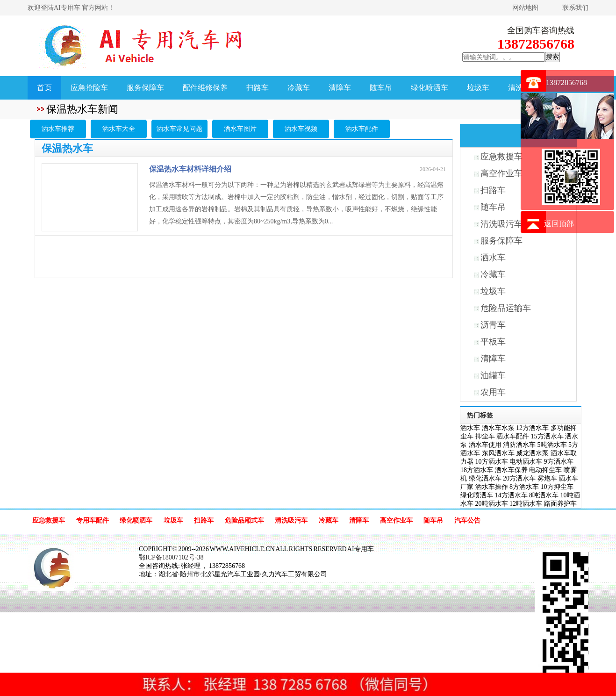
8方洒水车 (524, 487)
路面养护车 (560, 504)
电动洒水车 (526, 462)
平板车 (493, 342)
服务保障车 (145, 88)
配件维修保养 (205, 88)
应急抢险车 (89, 88)
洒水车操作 (492, 487)
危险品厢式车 (244, 520)
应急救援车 (49, 520)
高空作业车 (396, 520)
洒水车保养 (511, 470)
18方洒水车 (477, 470)
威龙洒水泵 (532, 453)
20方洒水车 (519, 478)
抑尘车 (485, 436)
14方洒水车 (511, 495)
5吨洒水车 (552, 445)
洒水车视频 (301, 129)
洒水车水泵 (498, 428)
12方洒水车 (532, 428)
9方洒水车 (559, 462)
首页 (44, 88)
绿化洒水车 (485, 478)
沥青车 (493, 325)
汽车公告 (467, 520)
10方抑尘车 (557, 487)
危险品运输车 (506, 308)
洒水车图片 (240, 129)
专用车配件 (93, 520)
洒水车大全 (119, 129)
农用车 (493, 392)
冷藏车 (299, 88)
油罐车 (493, 375)
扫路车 (258, 88)
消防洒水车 (519, 445)
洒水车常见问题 (179, 129)
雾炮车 (547, 478)
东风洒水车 (498, 453)
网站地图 (525, 8)
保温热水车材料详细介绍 (190, 169)
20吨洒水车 (492, 504)
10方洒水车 (492, 462)
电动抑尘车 (545, 470)
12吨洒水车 (526, 504)
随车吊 (381, 88)
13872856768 (566, 83)
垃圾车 (478, 88)
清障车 (340, 88)
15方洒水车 (547, 436)
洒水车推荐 (58, 129)
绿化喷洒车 (430, 88)
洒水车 (493, 258)
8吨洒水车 (544, 495)
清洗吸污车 (291, 520)
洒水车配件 (362, 129)
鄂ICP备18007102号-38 (171, 557)
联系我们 (575, 8)
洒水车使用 (485, 445)
